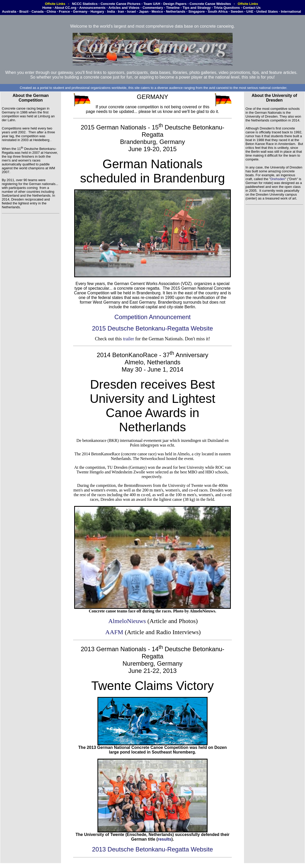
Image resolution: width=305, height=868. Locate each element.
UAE (250, 11)
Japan (144, 11)
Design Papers (175, 4)
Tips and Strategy (197, 8)
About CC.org (65, 8)
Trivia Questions (227, 8)
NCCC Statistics (85, 4)
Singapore (197, 11)
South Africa (218, 11)
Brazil (24, 11)
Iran (121, 11)
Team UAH (152, 4)
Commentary (153, 8)
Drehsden (278, 179)
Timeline (173, 8)
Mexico (157, 11)
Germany (80, 11)
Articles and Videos (124, 8)
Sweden (237, 11)
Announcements (92, 8)
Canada (38, 11)
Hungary (97, 11)
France (64, 11)
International (291, 11)
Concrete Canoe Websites (210, 4)
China (51, 11)
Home (47, 8)
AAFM (114, 632)
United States (267, 11)
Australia (9, 11)
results (164, 839)
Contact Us (252, 8)
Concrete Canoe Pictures (121, 4)
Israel (132, 11)
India (111, 11)
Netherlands (176, 11)
